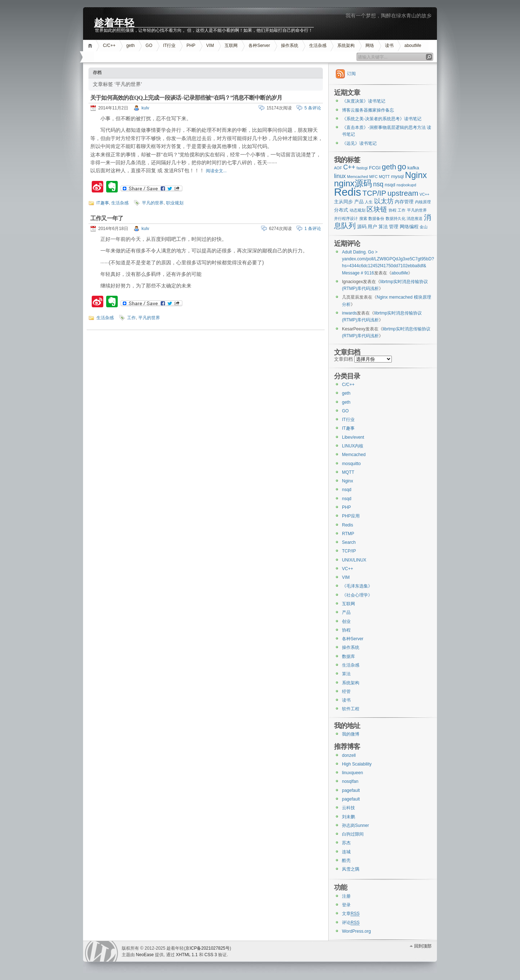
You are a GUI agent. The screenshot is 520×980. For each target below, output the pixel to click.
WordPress (101, 951)
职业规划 (175, 203)
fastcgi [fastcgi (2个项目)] (362, 168)
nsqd (347, 490)
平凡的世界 (153, 203)
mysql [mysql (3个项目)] (397, 176)
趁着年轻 (114, 22)
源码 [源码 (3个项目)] (362, 227)
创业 (346, 621)
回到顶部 (423, 946)
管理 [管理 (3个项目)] (394, 227)
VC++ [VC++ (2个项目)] (424, 194)
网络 (370, 45)
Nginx (348, 481)
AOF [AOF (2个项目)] (338, 168)
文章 (351, 914)
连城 (346, 852)
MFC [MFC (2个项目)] (374, 177)
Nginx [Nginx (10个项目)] (416, 175)
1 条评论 (313, 229)
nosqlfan (350, 781)
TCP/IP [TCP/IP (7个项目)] (374, 193)
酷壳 (346, 860)
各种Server (259, 45)
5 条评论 (313, 108)
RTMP (348, 534)
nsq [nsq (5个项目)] (378, 184)
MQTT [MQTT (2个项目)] (384, 177)
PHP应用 (351, 516)
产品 (346, 612)
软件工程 (351, 709)
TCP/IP (349, 551)
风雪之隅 (351, 869)
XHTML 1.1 (187, 955)
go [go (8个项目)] (402, 167)
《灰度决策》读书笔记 (364, 101)
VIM (210, 45)
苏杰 (346, 843)
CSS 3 (211, 955)
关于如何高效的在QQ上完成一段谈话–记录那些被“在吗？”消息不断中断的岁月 (186, 98)
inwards (349, 313)
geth (131, 45)
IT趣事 (103, 203)
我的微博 (351, 734)
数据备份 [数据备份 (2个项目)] (376, 218)
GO (149, 45)
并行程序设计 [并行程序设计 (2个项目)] (346, 218)
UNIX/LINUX (354, 560)
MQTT (348, 472)
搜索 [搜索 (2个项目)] (363, 218)
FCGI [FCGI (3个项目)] (375, 168)
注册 (346, 896)
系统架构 (346, 45)
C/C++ (109, 45)
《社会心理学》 (357, 595)
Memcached (354, 455)
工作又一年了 (107, 218)
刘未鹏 (348, 817)
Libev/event (353, 437)
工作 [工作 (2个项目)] (402, 210)
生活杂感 (318, 45)
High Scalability (357, 764)
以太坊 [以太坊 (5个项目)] (384, 201)
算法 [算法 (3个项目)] (383, 227)
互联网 (231, 45)
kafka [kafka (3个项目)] (413, 168)
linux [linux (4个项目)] (340, 176)
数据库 (348, 656)
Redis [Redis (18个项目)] (348, 192)
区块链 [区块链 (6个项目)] (377, 209)
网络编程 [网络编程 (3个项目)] (409, 227)
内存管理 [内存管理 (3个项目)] (404, 202)
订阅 (351, 74)
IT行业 (170, 45)
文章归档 (343, 359)
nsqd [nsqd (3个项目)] (390, 185)
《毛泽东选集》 (357, 586)
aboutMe (413, 45)
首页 (91, 46)
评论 (351, 923)
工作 (131, 318)
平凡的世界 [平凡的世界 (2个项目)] (417, 210)
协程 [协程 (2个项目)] (393, 210)
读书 (389, 45)
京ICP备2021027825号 (207, 948)
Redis (348, 525)
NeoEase (145, 955)
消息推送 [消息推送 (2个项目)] (415, 218)
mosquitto (351, 464)
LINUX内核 (353, 446)
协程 (346, 630)
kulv (145, 108)
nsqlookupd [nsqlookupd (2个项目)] (406, 185)
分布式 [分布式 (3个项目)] (341, 210)
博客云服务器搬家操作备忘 (368, 110)
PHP (191, 45)
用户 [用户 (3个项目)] (372, 227)
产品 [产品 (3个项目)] (359, 202)
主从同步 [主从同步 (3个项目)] (343, 202)
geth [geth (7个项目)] (389, 167)
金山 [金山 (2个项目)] (424, 227)
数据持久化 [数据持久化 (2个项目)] (396, 218)
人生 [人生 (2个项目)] (369, 202)
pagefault (351, 790)
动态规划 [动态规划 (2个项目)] (357, 210)
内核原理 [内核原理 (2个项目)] (423, 202)
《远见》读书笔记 (359, 143)
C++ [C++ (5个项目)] (349, 167)
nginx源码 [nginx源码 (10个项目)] (353, 183)
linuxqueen (352, 773)
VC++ (348, 569)
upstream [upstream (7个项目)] (403, 193)
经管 (346, 691)
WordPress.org (356, 931)
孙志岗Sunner (356, 825)
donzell (349, 755)
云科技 (348, 808)
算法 (346, 674)
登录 (346, 905)
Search (349, 542)
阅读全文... (216, 171)
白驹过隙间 (353, 834)
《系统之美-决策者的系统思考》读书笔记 (382, 119)
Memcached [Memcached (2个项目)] (357, 177)
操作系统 (290, 45)
